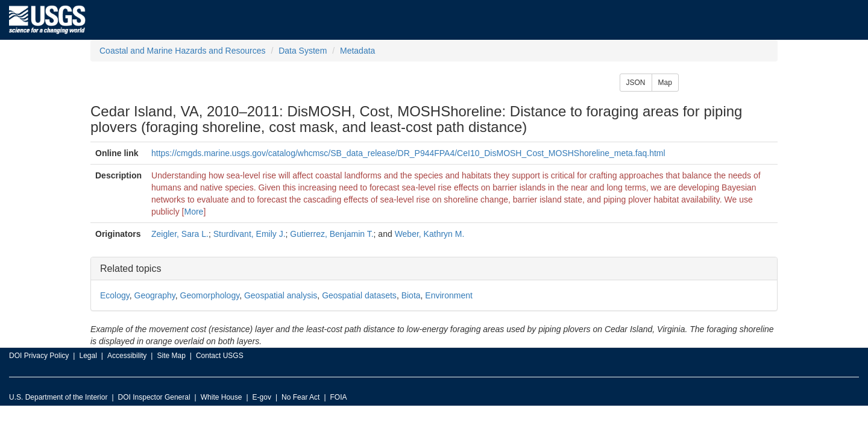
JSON (636, 83)
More (194, 212)
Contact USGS (220, 356)
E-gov (262, 397)
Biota (411, 295)
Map (665, 83)
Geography (155, 295)
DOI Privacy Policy (39, 356)
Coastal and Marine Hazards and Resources (182, 51)
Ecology (115, 295)
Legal (88, 356)
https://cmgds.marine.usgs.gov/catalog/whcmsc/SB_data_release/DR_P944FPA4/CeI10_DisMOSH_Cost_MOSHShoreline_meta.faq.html (408, 153)
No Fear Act (300, 397)
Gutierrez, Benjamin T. (332, 234)
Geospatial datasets (359, 295)
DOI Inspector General (154, 397)
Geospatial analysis (281, 295)
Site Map (171, 356)
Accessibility (127, 356)
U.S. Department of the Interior (58, 397)
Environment (449, 295)
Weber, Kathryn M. (430, 234)
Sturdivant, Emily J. (250, 234)
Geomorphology (210, 295)
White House (222, 397)
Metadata (357, 51)
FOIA (339, 397)
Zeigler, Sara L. (180, 234)
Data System (303, 51)
